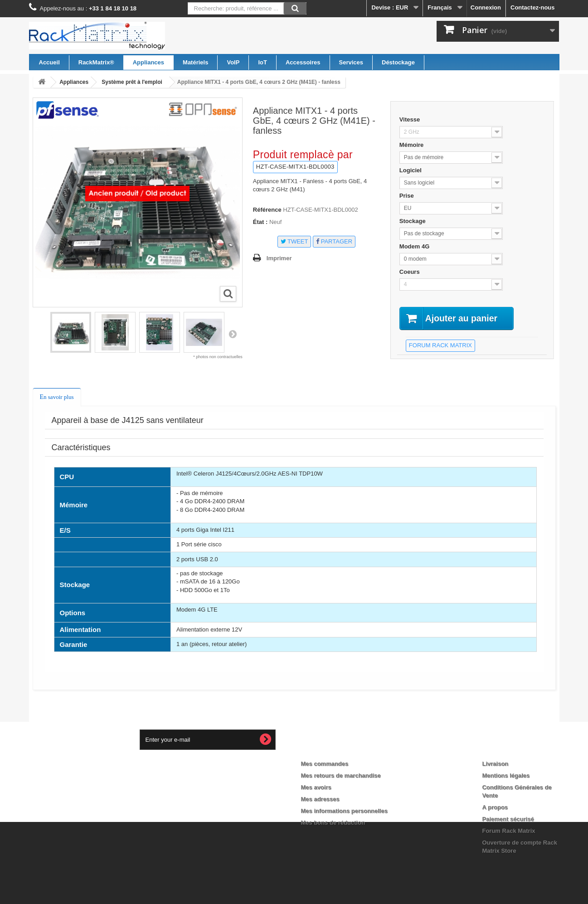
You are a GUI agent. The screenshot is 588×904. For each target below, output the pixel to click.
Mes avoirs (316, 787)
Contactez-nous (533, 7)
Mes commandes (325, 764)
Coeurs (410, 272)
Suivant (233, 334)
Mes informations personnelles (344, 811)
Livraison (495, 764)
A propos (495, 807)
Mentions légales (506, 775)
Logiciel (411, 170)
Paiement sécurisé (508, 819)
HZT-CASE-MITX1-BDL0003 (295, 167)
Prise (407, 196)
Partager (334, 241)
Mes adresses (320, 799)
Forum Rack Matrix (508, 831)
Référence (267, 210)
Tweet (294, 241)
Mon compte (327, 749)
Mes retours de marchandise (341, 775)
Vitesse (411, 119)
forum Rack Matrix (440, 346)
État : (260, 222)
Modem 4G (415, 246)
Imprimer (279, 258)
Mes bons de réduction (333, 823)
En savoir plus (57, 397)
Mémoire (412, 145)
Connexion (486, 7)
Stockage (413, 221)
